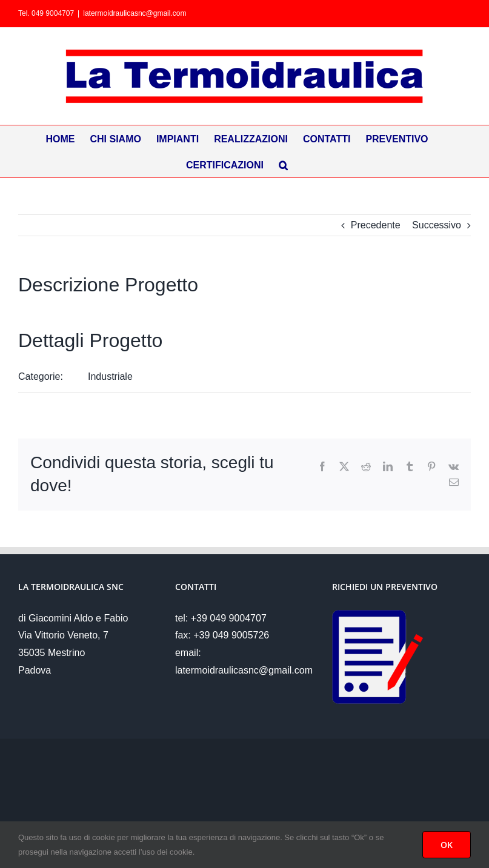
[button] (283, 164)
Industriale (110, 376)
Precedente (376, 225)
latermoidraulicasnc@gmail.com (135, 13)
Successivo (437, 225)
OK (447, 845)
